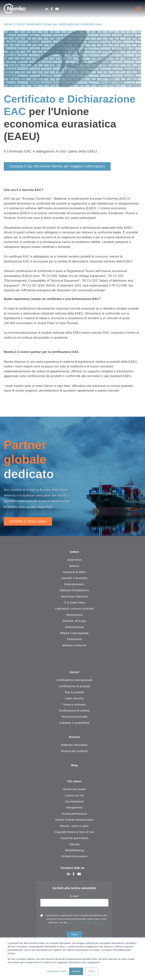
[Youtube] (57, 9)
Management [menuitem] (74, 809)
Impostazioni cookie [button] (57, 971)
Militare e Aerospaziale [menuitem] (74, 633)
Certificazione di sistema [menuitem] (74, 711)
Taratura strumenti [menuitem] (74, 705)
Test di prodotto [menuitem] (74, 693)
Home (8, 24)
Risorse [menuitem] (74, 738)
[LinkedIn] (47, 9)
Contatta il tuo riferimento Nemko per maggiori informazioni (57, 166)
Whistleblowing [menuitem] (74, 851)
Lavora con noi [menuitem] (74, 796)
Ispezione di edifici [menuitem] (74, 572)
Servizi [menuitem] (74, 672)
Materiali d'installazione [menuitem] (74, 590)
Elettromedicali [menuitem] (74, 627)
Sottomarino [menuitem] (74, 639)
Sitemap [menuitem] (74, 845)
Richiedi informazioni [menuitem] (74, 857)
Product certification (28, 24)
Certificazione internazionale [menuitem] (74, 680)
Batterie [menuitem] (74, 566)
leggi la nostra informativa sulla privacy (86, 924)
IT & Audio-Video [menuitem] (74, 603)
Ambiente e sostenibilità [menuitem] (74, 723)
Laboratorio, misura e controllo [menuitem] (74, 609)
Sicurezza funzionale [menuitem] (74, 717)
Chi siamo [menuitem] (74, 782)
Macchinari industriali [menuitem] (74, 597)
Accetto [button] (76, 971)
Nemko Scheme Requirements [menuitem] (74, 821)
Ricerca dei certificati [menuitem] (74, 752)
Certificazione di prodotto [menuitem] (74, 687)
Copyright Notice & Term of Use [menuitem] (74, 833)
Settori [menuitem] (74, 552)
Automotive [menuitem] (74, 560)
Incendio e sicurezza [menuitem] (74, 578)
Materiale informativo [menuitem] (74, 746)
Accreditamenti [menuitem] (74, 803)
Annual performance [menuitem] (74, 815)
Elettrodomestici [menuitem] (74, 584)
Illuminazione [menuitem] (74, 615)
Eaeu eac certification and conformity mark (73, 24)
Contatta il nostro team (28, 521)
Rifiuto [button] (92, 971)
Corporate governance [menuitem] (74, 839)
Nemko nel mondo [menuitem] (74, 790)
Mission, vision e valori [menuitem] (74, 827)
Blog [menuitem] (74, 766)
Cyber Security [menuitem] (74, 699)
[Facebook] (52, 9)
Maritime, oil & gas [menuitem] (74, 621)
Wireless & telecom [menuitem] (74, 646)
